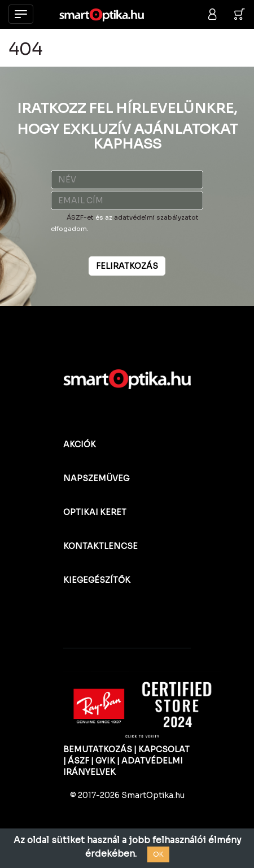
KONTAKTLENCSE (100, 546)
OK (158, 854)
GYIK (105, 761)
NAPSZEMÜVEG (96, 478)
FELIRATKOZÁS (127, 266)
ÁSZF (78, 761)
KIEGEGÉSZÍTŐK (97, 580)
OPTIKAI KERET (95, 512)
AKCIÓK (80, 444)
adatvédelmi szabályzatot (156, 217)
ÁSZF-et (80, 217)
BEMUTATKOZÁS (98, 749)
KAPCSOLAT (164, 749)
